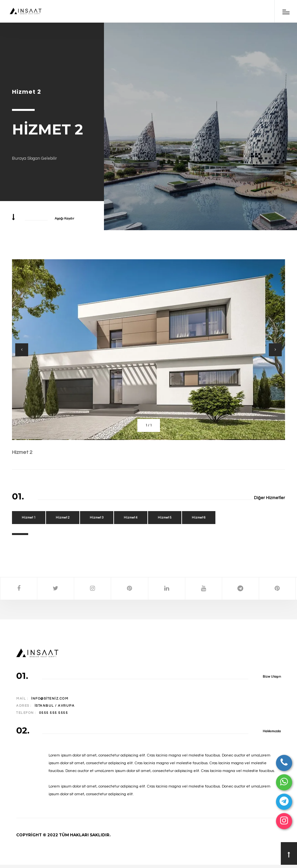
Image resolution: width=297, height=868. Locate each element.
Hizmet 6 (199, 518)
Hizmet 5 (165, 518)
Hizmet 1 (29, 518)
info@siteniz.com (50, 699)
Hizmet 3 (97, 518)
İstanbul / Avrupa (55, 706)
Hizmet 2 (22, 452)
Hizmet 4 (131, 518)
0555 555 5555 (54, 713)
